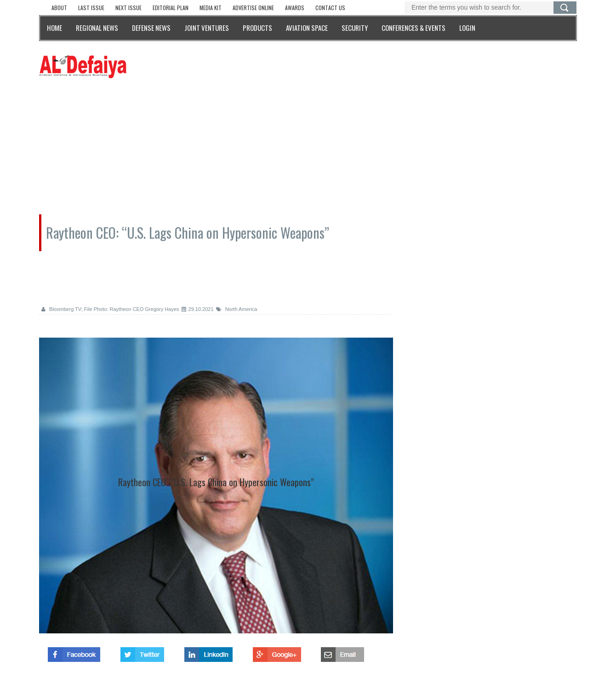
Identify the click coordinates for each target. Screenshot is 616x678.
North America (237, 309)
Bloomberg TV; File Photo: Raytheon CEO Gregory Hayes (110, 309)
